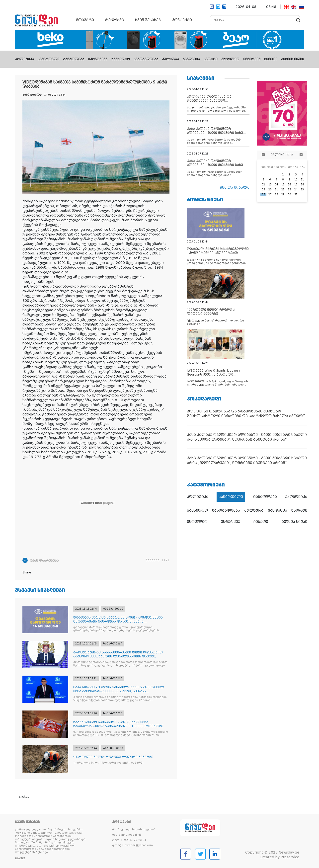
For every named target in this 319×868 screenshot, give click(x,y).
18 (302, 185)
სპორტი (211, 59)
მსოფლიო (230, 59)
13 (270, 185)
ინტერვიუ (252, 59)
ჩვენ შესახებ (148, 20)
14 (276, 185)
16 (289, 185)
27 (270, 195)
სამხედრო (121, 59)
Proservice (290, 857)
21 (276, 190)
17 (296, 185)
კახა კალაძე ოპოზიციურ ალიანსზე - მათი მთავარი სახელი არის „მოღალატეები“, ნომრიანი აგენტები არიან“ (247, 437)
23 (289, 190)
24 (296, 190)
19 (263, 190)
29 (283, 195)
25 (302, 190)
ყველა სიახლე (235, 187)
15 (283, 185)
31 (296, 195)
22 (283, 190)
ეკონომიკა (98, 59)
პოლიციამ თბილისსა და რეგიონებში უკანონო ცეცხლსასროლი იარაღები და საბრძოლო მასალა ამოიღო (246, 414)
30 (289, 195)
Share (27, 572)
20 (270, 190)
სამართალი (48, 59)
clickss (24, 797)
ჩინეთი (271, 59)
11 (302, 180)
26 (263, 195)
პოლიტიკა (24, 59)
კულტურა (170, 59)
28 (276, 195)
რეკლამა (115, 20)
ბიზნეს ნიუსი (293, 59)
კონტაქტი (182, 20)
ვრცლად (20, 858)
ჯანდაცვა (191, 59)
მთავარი (85, 20)
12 (263, 185)
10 (296, 180)
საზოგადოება (146, 59)
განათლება (74, 59)
